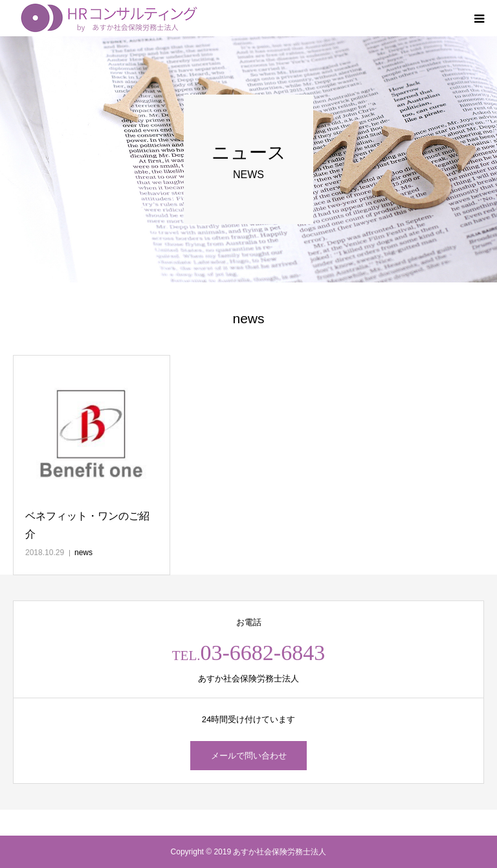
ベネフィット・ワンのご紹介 (87, 525)
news (83, 553)
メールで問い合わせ (249, 756)
